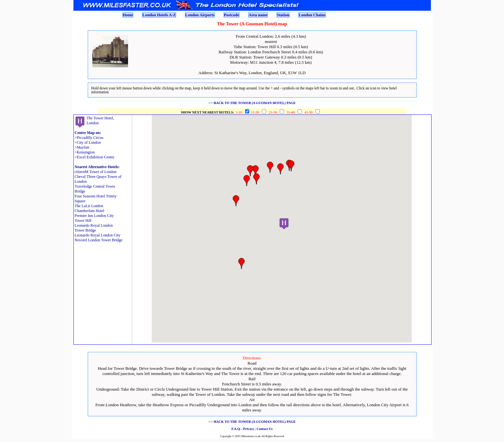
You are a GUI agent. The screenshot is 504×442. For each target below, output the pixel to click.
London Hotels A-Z (159, 15)
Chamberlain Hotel (90, 211)
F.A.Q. (236, 429)
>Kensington (85, 152)
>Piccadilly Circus (89, 138)
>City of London (88, 142)
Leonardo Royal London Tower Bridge (94, 228)
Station (283, 15)
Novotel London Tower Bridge (99, 240)
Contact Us (265, 429)
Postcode (232, 15)
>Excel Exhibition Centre (95, 157)
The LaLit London (89, 206)
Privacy (249, 429)
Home (128, 15)
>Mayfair (82, 147)
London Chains (312, 15)
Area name (258, 15)
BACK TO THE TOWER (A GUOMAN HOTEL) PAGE (255, 103)
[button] (284, 224)
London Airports (200, 15)
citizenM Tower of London (96, 172)
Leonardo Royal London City (98, 235)
